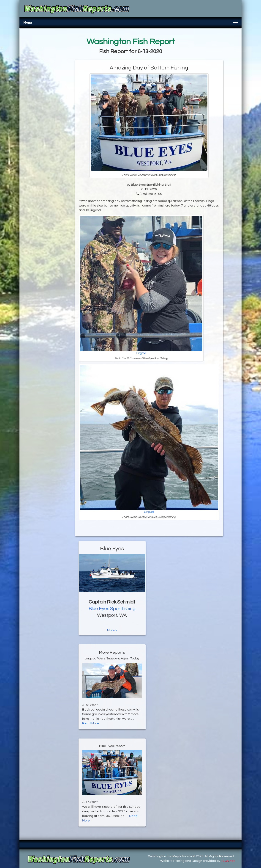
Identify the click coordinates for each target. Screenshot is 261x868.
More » (112, 630)
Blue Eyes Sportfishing (112, 609)
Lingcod (141, 353)
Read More (91, 723)
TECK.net (228, 861)
